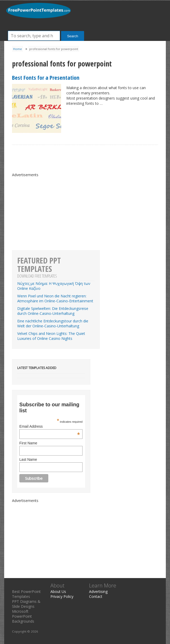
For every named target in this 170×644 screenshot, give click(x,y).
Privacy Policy (62, 596)
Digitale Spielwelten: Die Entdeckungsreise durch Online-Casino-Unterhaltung (53, 311)
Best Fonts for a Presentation (46, 77)
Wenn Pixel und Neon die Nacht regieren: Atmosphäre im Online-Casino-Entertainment (55, 298)
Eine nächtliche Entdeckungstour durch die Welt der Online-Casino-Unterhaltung (53, 323)
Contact (96, 596)
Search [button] (73, 36)
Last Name (28, 459)
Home (17, 49)
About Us (58, 591)
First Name (28, 443)
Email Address (50, 426)
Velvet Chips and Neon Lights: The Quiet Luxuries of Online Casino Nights (51, 336)
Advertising (98, 591)
